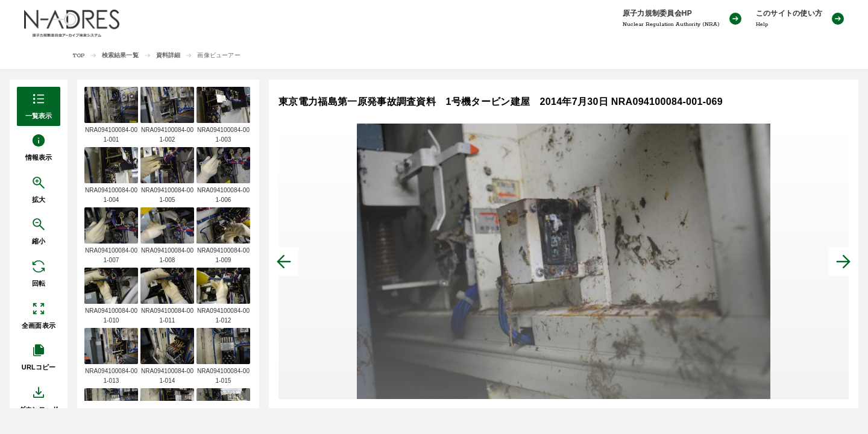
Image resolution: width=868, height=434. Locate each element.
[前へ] (284, 262)
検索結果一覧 (120, 55)
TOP (79, 56)
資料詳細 (168, 55)
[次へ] (843, 262)
